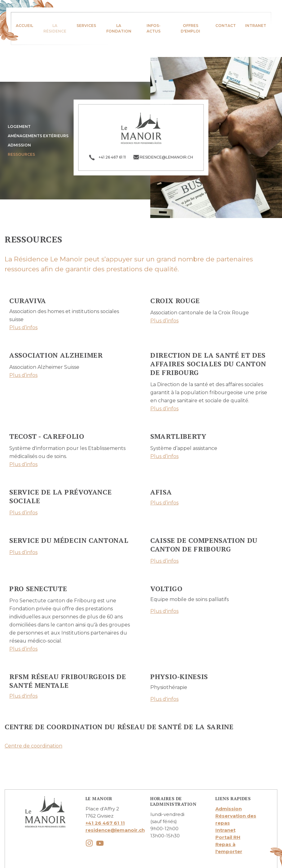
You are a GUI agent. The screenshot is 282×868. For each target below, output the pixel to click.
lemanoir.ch (141, 128)
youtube (100, 843)
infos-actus (154, 28)
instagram (89, 843)
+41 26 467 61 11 (105, 823)
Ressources (21, 154)
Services (86, 26)
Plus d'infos (164, 611)
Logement (19, 126)
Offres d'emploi (190, 28)
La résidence (55, 28)
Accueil (24, 26)
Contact (226, 26)
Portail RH (228, 837)
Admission (19, 145)
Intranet (256, 26)
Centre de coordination (33, 746)
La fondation (119, 28)
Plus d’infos (23, 327)
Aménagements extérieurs (38, 136)
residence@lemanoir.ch (115, 830)
